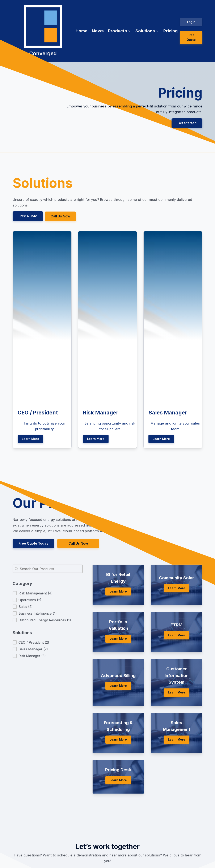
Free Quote (191, 37)
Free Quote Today (33, 543)
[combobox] (48, 568)
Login (191, 22)
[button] (120, 31)
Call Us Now (61, 216)
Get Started (187, 123)
